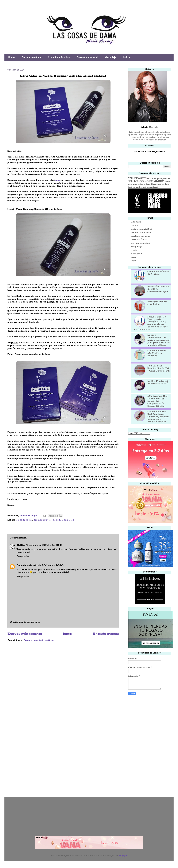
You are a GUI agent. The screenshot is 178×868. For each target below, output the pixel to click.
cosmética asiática (142, 229)
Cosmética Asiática (59, 57)
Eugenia (21, 565)
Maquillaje (110, 57)
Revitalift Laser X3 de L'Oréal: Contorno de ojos (158, 289)
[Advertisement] (140, 745)
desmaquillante (42, 520)
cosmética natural (141, 232)
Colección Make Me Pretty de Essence (157, 353)
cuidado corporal (141, 236)
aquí (58, 180)
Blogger (123, 855)
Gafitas (21, 545)
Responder (23, 556)
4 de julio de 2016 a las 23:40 (45, 565)
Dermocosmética (31, 57)
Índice (127, 57)
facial (55, 520)
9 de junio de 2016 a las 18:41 (44, 545)
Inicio (67, 634)
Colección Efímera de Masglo (158, 273)
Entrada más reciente (25, 634)
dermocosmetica (140, 243)
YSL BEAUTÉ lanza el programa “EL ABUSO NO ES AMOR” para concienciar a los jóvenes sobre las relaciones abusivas (149, 183)
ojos (72, 520)
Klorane (64, 520)
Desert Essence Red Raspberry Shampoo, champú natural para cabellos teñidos (158, 416)
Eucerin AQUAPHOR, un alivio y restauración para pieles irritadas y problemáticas (159, 340)
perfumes (136, 254)
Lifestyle (136, 222)
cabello (135, 225)
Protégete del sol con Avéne (157, 303)
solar (134, 257)
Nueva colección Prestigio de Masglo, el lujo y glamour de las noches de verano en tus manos (151, 323)
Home (11, 57)
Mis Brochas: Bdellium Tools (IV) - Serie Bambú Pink (158, 368)
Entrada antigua (106, 634)
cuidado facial (24, 520)
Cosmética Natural (87, 57)
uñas (134, 261)
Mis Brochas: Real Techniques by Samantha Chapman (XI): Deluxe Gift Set (158, 401)
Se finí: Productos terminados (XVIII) (158, 382)
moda (134, 250)
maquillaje (137, 246)
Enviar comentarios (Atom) (39, 640)
